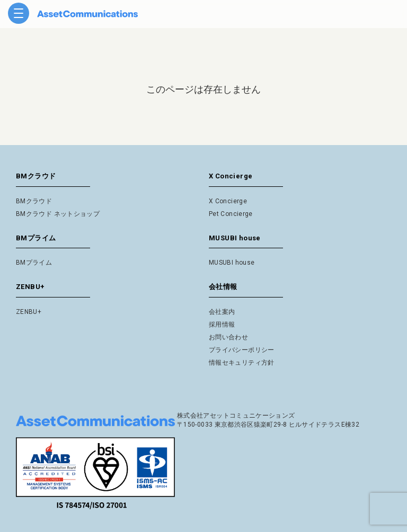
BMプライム (34, 263)
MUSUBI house (232, 263)
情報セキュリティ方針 (242, 363)
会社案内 (222, 312)
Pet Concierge (231, 214)
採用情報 (222, 324)
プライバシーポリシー (242, 350)
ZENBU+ (29, 312)
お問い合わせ (228, 337)
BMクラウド (34, 201)
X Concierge (228, 201)
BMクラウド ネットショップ (58, 214)
